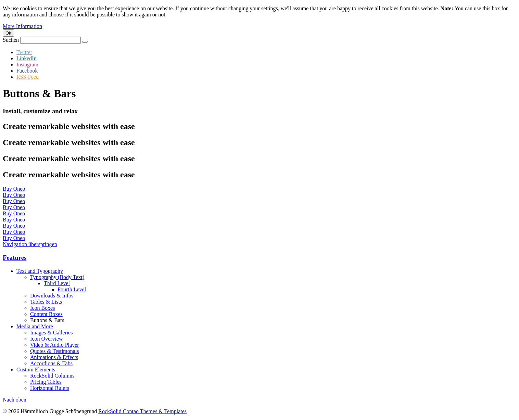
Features (15, 258)
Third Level (57, 283)
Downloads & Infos (52, 296)
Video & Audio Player (55, 345)
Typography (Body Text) (57, 277)
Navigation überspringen (30, 244)
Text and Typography (40, 271)
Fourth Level (72, 289)
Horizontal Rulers (50, 388)
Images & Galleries (51, 333)
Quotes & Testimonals (55, 351)
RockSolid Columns (52, 376)
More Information (22, 26)
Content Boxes (46, 314)
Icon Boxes (42, 308)
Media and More (35, 326)
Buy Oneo (14, 189)
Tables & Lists (46, 302)
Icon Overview (47, 339)
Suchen (11, 40)
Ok (8, 33)
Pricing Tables (46, 382)
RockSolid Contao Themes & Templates (142, 411)
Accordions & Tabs (51, 363)
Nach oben (15, 400)
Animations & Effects (54, 357)
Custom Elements (36, 370)
